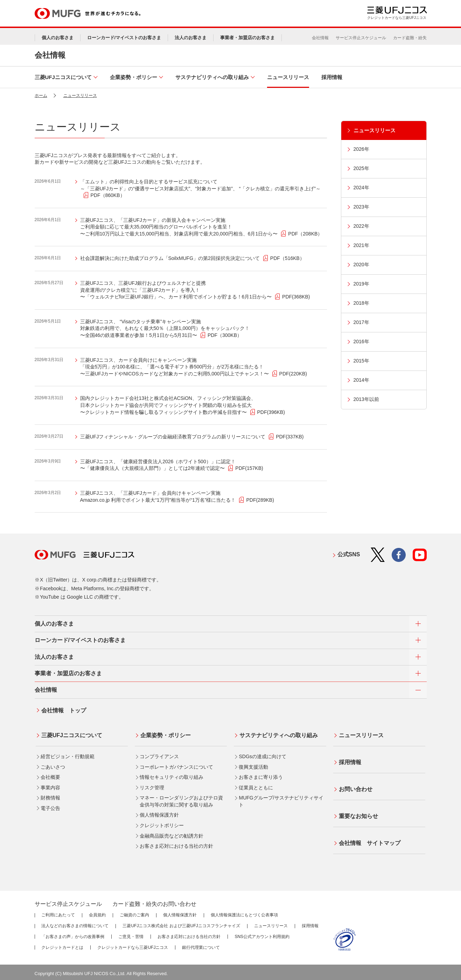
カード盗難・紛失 (410, 38)
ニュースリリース (80, 96)
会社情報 (320, 38)
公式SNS (349, 554)
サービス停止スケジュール (361, 38)
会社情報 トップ (63, 709)
